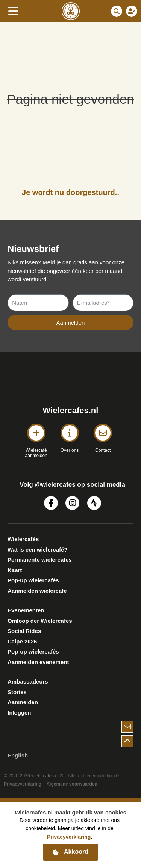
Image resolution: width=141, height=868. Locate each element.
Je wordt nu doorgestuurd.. (70, 192)
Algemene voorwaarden (72, 784)
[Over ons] (70, 433)
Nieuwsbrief (33, 249)
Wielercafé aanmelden (36, 453)
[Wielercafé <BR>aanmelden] (36, 433)
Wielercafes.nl (71, 410)
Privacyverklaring (23, 784)
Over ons (70, 450)
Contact (103, 450)
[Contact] (103, 433)
